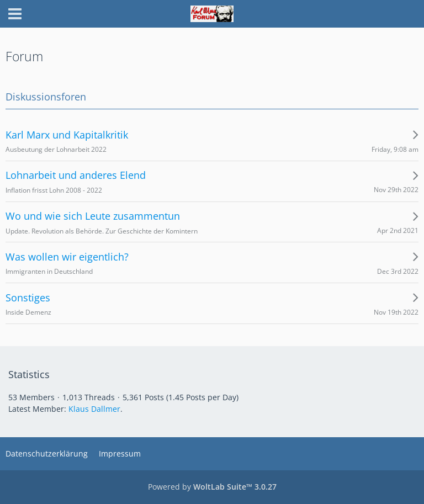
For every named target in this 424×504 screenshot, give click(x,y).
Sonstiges (28, 298)
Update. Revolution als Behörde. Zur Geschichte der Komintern (102, 231)
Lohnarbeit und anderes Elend (76, 175)
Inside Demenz (28, 312)
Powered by (212, 487)
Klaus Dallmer (94, 409)
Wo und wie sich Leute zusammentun (93, 216)
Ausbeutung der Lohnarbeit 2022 (56, 149)
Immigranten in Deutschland (49, 271)
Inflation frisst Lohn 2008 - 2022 (54, 190)
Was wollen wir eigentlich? (67, 257)
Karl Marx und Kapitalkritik (67, 135)
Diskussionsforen (46, 97)
